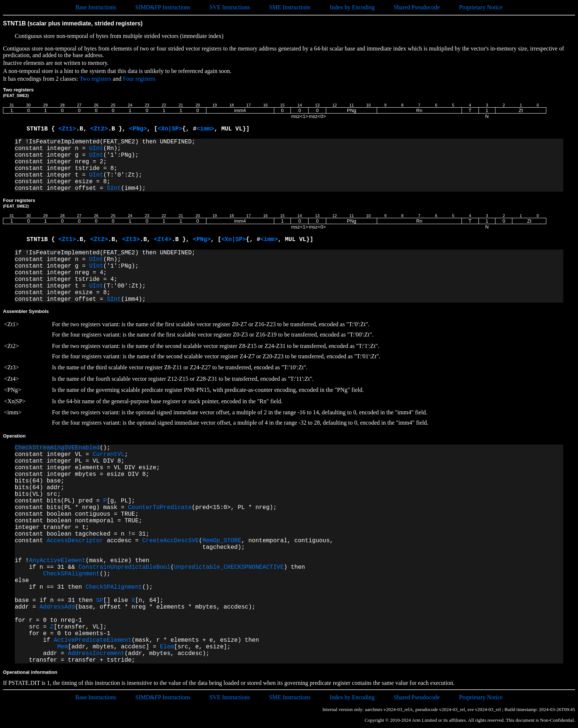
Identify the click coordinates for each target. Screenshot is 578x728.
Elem (167, 647)
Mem (62, 647)
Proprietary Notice (481, 7)
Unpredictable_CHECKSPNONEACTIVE (229, 567)
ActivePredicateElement (93, 640)
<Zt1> (67, 129)
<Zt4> (163, 240)
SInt (114, 188)
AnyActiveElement (57, 561)
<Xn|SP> (170, 129)
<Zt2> (99, 129)
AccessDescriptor (75, 541)
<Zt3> (131, 240)
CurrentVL (108, 454)
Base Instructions (96, 7)
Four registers (139, 79)
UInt (96, 149)
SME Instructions (290, 7)
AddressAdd (57, 607)
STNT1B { (42, 129)
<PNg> (138, 129)
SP (100, 600)
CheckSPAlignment (72, 574)
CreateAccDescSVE (171, 541)
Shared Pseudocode (417, 7)
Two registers (95, 79)
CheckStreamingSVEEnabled (57, 448)
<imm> (205, 129)
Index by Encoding (352, 7)
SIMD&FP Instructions (163, 7)
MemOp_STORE (222, 541)
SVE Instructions (230, 7)
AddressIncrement (96, 654)
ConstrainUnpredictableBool (125, 567)
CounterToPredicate (160, 508)
